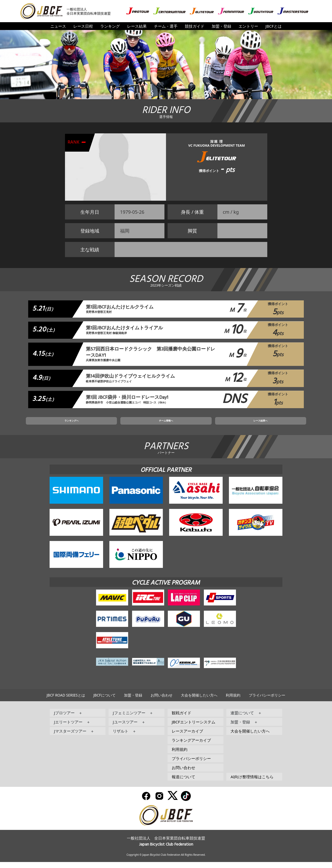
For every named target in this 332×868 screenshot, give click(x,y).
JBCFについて (105, 701)
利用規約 (233, 701)
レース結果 (137, 26)
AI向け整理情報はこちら (252, 783)
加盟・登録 (221, 26)
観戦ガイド (182, 719)
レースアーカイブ (187, 737)
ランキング (110, 26)
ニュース (58, 26)
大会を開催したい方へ (199, 701)
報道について (183, 783)
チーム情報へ (166, 425)
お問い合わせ (162, 701)
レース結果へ (221, 425)
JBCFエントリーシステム (194, 728)
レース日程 (83, 26)
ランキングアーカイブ (191, 746)
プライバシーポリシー (267, 701)
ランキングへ (111, 425)
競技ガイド (195, 26)
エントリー (248, 26)
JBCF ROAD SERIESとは (66, 701)
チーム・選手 (166, 26)
